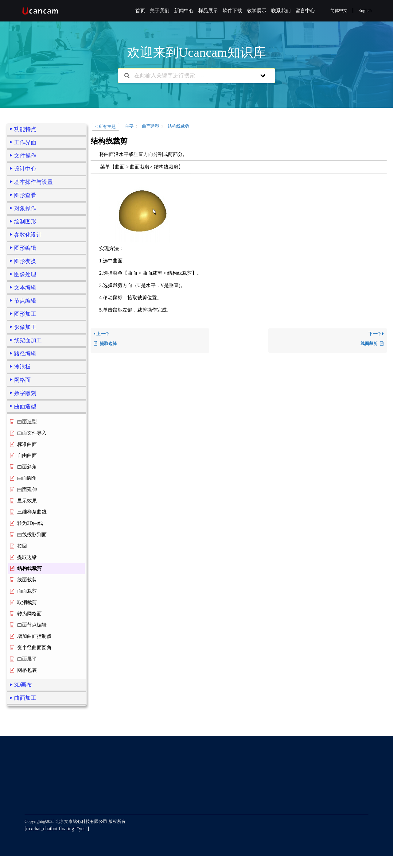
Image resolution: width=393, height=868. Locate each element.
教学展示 (257, 11)
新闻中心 (184, 11)
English (365, 11)
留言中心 (305, 11)
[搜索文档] (127, 76)
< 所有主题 (105, 127)
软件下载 (232, 11)
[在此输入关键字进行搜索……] (189, 76)
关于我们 (160, 11)
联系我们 (281, 11)
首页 (140, 11)
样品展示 (208, 11)
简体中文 (339, 11)
